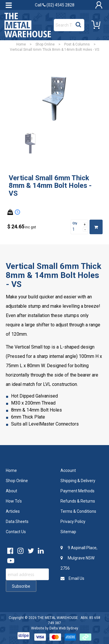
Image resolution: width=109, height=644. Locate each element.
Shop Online (45, 44)
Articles (13, 511)
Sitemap (68, 532)
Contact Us (16, 532)
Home (21, 44)
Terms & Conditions (78, 511)
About (11, 491)
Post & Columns (77, 44)
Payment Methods (77, 491)
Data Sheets (17, 521)
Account (68, 470)
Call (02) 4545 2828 (55, 5)
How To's (14, 501)
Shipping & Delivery (78, 481)
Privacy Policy (73, 521)
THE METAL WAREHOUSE (58, 618)
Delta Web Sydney (64, 628)
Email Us (72, 578)
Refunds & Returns (78, 501)
